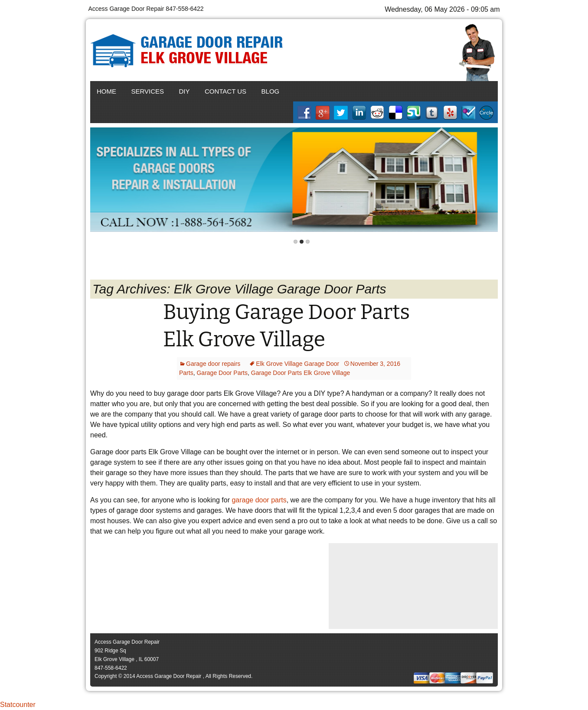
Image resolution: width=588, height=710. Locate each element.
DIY (185, 91)
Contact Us (225, 91)
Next (490, 180)
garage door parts (259, 500)
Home (106, 91)
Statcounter (18, 705)
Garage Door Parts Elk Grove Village (301, 373)
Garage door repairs (213, 364)
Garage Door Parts (222, 373)
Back (98, 180)
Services (147, 91)
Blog (271, 91)
